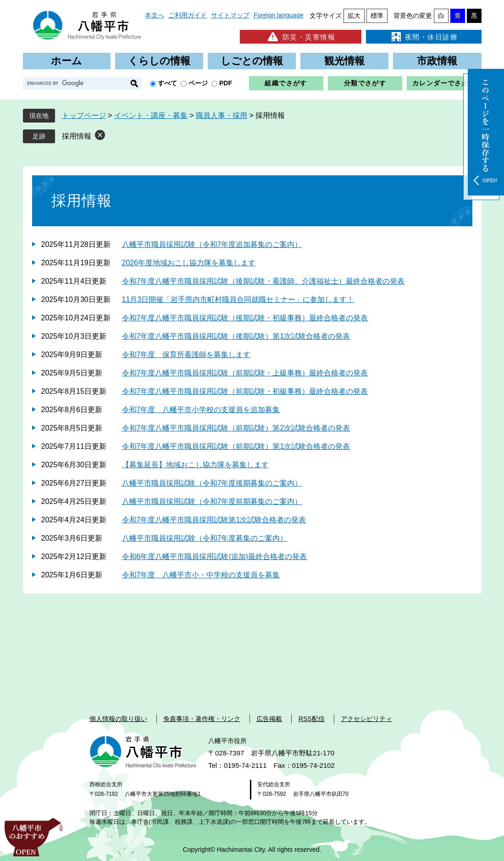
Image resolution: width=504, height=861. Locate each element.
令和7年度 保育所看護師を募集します (186, 355)
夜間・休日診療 (424, 37)
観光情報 (344, 61)
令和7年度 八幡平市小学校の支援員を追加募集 (201, 410)
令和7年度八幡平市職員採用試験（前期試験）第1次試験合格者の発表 (236, 446)
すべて (167, 83)
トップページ (84, 115)
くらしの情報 (159, 61)
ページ (198, 83)
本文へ (155, 15)
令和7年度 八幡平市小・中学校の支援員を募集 (201, 575)
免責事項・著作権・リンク (202, 719)
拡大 (354, 16)
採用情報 (77, 136)
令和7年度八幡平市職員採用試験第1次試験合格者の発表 (214, 520)
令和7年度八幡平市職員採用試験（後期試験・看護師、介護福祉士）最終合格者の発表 (263, 281)
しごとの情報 (252, 61)
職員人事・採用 (222, 115)
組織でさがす (286, 83)
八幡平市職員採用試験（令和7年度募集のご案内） (205, 538)
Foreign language (279, 15)
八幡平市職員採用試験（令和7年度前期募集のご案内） (212, 501)
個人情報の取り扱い (118, 719)
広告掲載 (269, 719)
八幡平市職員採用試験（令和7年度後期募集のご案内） (212, 483)
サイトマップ (230, 15)
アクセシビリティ (366, 719)
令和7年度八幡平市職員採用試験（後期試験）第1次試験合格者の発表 (236, 336)
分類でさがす (365, 83)
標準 (377, 16)
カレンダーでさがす (444, 83)
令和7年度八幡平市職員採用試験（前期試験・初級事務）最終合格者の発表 (245, 391)
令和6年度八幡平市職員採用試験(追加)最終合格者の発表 (215, 556)
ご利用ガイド (188, 15)
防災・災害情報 (301, 37)
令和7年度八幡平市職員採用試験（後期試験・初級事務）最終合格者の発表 (245, 318)
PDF (226, 83)
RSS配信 (312, 719)
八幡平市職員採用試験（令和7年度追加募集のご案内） (212, 244)
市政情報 (437, 61)
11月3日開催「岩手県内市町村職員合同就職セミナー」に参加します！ (238, 299)
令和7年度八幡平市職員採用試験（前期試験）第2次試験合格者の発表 (236, 428)
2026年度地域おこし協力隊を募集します (189, 263)
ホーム (66, 61)
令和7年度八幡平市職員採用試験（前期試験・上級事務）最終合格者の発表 (245, 373)
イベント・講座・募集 (151, 115)
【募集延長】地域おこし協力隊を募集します (195, 465)
